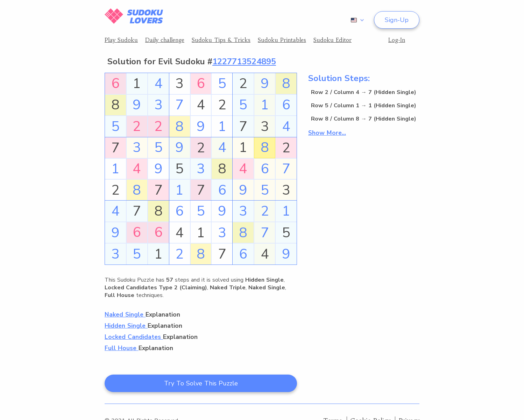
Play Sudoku (121, 40)
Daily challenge (165, 40)
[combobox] (356, 20)
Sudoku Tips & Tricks (221, 40)
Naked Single (125, 314)
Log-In (397, 40)
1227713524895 (244, 61)
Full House (122, 348)
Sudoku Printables (282, 40)
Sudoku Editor (332, 40)
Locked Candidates (134, 337)
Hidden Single (126, 326)
